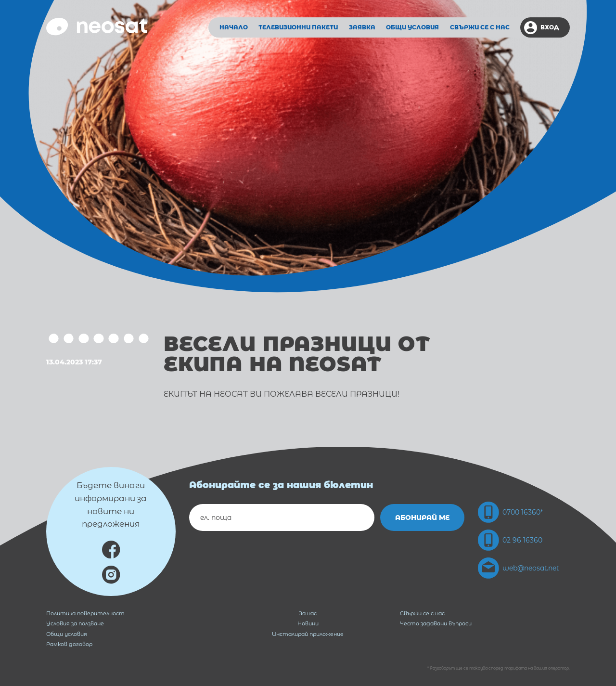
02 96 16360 (510, 540)
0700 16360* (510, 512)
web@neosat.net (518, 568)
